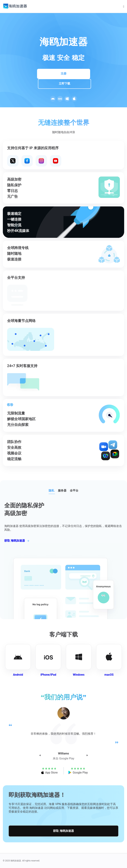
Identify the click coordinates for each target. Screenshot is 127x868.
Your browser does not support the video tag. (34, 161)
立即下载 (64, 84)
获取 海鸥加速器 (63, 831)
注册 (64, 74)
